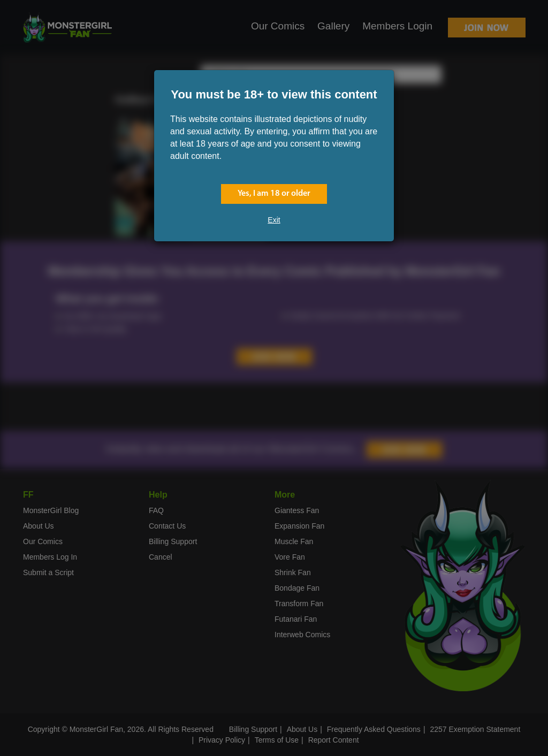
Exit (274, 220)
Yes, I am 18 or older (274, 194)
